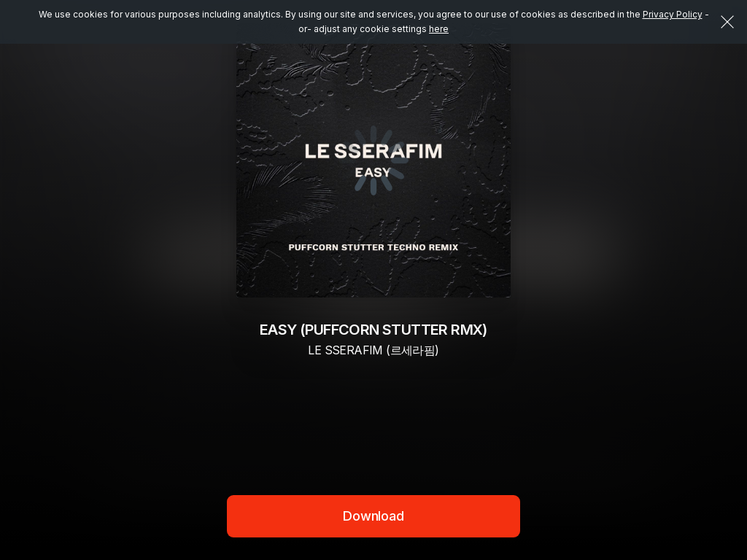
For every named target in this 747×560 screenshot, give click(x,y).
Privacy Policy (673, 14)
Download (373, 516)
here (439, 29)
